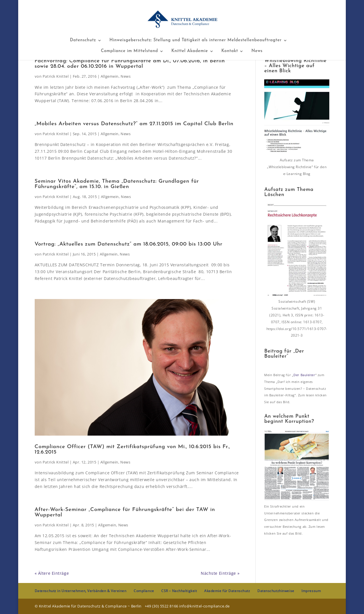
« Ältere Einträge (52, 573)
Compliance (144, 591)
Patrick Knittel (56, 76)
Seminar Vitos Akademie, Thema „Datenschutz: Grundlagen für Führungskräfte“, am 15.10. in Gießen (117, 184)
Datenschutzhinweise (276, 591)
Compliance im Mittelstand (130, 51)
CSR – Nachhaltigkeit (179, 591)
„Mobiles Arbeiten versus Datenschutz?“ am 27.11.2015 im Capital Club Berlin (134, 124)
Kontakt (230, 51)
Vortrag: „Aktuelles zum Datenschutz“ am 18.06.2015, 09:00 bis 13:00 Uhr (129, 244)
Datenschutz (83, 40)
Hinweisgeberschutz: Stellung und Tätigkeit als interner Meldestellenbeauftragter (196, 40)
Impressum (311, 591)
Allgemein (110, 76)
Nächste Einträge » (220, 573)
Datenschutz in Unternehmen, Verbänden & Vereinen (81, 591)
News (257, 51)
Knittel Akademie (190, 51)
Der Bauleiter (304, 375)
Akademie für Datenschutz (227, 591)
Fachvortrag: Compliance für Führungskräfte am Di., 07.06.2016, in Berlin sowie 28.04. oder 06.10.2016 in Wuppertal (130, 64)
